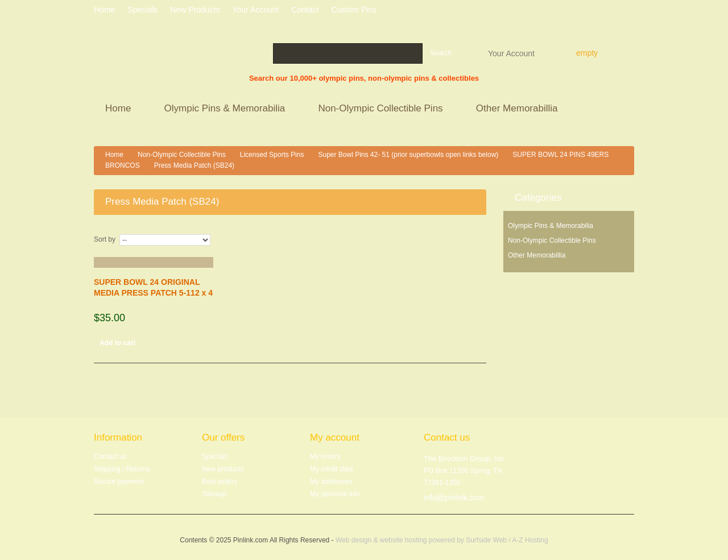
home (104, 10)
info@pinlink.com (454, 497)
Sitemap (214, 494)
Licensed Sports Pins (272, 155)
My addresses (331, 482)
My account (335, 437)
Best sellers (220, 482)
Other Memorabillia (518, 109)
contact (305, 10)
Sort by (105, 239)
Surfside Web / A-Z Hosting (507, 540)
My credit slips (332, 469)
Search (441, 53)
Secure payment (119, 482)
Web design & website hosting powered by (401, 540)
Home (120, 109)
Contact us (110, 457)
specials (142, 10)
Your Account (511, 53)
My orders (325, 457)
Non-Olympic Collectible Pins (382, 109)
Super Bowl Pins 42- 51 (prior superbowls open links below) (408, 155)
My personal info (335, 494)
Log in (630, 11)
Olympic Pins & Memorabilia (226, 109)
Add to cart (117, 343)
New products (195, 10)
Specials (215, 457)
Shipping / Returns (122, 469)
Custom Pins (354, 10)
